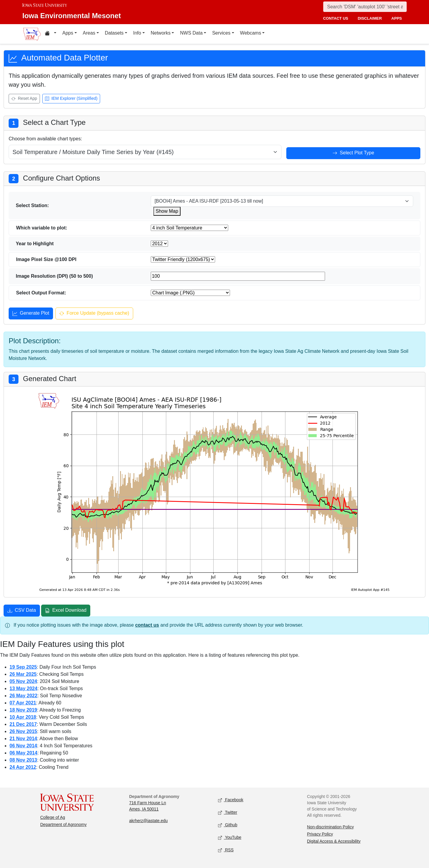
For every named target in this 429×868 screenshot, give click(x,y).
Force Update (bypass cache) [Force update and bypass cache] (94, 314)
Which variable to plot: (42, 228)
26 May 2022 (23, 696)
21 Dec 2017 (23, 724)
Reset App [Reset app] (24, 99)
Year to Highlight (35, 244)
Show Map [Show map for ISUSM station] (167, 211)
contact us (335, 18)
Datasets (114, 33)
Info (137, 33)
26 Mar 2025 (23, 674)
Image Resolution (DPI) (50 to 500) (54, 276)
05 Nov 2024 (23, 681)
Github (228, 825)
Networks (161, 33)
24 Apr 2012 (23, 767)
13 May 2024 (23, 688)
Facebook (231, 800)
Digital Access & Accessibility (334, 841)
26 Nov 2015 (23, 731)
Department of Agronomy (63, 824)
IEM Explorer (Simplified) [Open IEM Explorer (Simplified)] (71, 99)
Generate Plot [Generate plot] (31, 314)
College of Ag (53, 817)
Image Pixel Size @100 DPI (46, 259)
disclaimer (370, 18)
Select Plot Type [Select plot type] (353, 153)
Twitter (228, 812)
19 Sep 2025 (23, 667)
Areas (89, 33)
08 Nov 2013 (23, 760)
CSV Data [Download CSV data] (22, 611)
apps (397, 18)
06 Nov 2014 (23, 746)
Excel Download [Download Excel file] (66, 611)
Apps (68, 33)
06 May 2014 (23, 753)
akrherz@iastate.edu (149, 821)
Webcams (251, 33)
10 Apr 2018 (23, 717)
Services (221, 33)
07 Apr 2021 (23, 703)
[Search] (365, 7)
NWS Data (191, 33)
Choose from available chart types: (45, 139)
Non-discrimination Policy (331, 827)
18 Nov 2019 (23, 710)
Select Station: (32, 205)
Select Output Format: (41, 293)
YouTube (230, 837)
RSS (226, 850)
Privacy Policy (320, 834)
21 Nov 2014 (23, 739)
